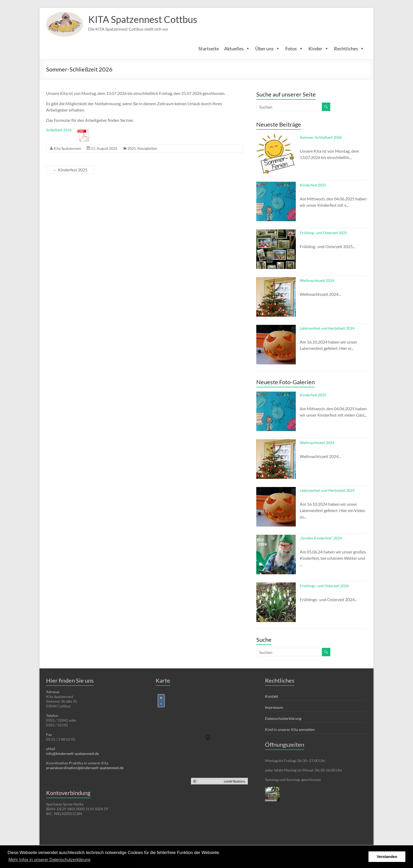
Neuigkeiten (147, 148)
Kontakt (272, 696)
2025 (132, 148)
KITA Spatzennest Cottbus (143, 19)
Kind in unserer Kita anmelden (290, 729)
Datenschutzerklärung (283, 718)
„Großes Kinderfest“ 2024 (321, 538)
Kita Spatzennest (67, 148)
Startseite (209, 49)
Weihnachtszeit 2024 (317, 280)
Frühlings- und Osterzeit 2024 (324, 586)
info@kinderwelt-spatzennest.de (72, 753)
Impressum (274, 707)
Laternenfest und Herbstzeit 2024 (327, 328)
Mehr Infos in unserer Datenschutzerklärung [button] (49, 860)
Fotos (294, 49)
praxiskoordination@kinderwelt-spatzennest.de (85, 768)
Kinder (319, 49)
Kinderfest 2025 (70, 170)
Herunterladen (84, 135)
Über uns (268, 49)
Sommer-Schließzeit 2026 (321, 137)
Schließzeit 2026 (59, 130)
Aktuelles (237, 49)
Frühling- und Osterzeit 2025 (323, 233)
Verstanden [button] (387, 857)
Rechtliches (349, 49)
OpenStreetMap (210, 781)
